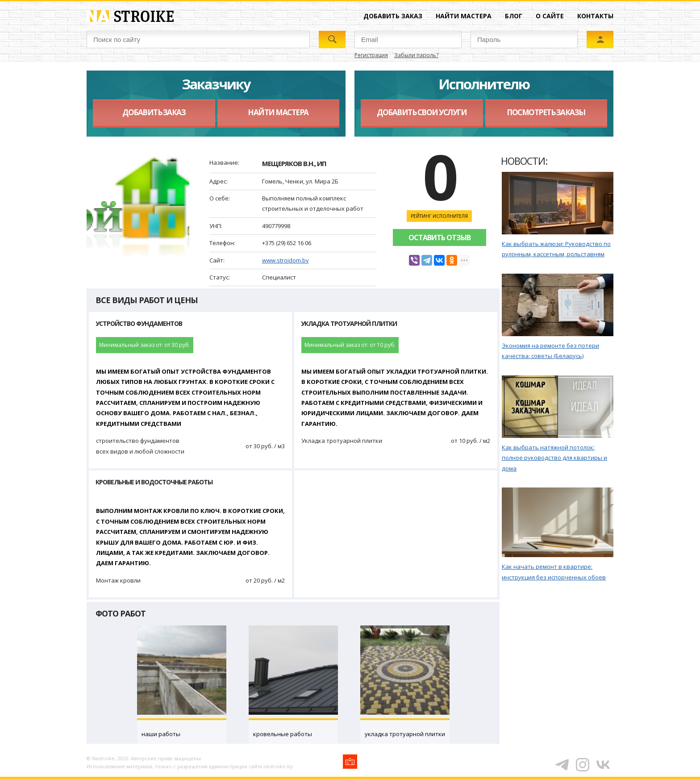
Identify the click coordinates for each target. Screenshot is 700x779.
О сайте (550, 16)
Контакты (595, 16)
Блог (514, 16)
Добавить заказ (393, 16)
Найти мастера (464, 16)
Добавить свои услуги (422, 112)
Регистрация (371, 55)
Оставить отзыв (440, 237)
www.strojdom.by (285, 260)
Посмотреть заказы (546, 112)
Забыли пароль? (416, 55)
